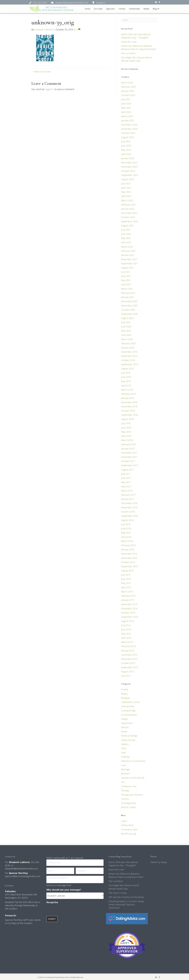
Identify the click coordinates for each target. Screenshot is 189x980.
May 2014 (126, 634)
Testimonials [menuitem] (134, 9)
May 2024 (126, 150)
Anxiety (125, 689)
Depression (127, 723)
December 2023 (129, 163)
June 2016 (126, 528)
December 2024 (129, 125)
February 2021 (128, 293)
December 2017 (129, 453)
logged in (49, 89)
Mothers (125, 774)
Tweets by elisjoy (159, 862)
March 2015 (127, 592)
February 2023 (128, 205)
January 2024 (128, 158)
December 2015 (129, 554)
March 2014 (127, 642)
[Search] (139, 20)
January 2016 (128, 549)
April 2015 (126, 587)
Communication (129, 715)
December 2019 (129, 352)
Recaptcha (52, 902)
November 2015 (129, 558)
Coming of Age (128, 711)
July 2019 (126, 373)
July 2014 (126, 625)
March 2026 (127, 83)
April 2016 (126, 537)
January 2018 (128, 449)
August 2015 (127, 571)
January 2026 (128, 91)
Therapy (125, 790)
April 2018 (126, 436)
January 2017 (128, 499)
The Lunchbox (128, 53)
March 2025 (127, 116)
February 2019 (128, 394)
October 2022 (128, 217)
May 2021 (126, 280)
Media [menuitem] (146, 9)
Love (123, 765)
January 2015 (128, 600)
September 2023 (130, 175)
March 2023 (127, 200)
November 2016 (129, 507)
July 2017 (126, 474)
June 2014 (126, 629)
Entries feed (127, 825)
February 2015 (128, 596)
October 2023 (128, 171)
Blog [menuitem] (155, 9)
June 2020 (126, 327)
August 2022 (127, 226)
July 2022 (126, 230)
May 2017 (126, 482)
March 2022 (127, 247)
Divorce (125, 727)
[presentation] (65, 910)
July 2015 (126, 575)
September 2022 (130, 221)
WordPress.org (129, 834)
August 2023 (127, 179)
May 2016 (126, 533)
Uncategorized (128, 803)
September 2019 (130, 364)
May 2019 (126, 381)
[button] (158, 9)
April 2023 (126, 196)
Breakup (125, 698)
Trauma (125, 799)
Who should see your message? (64, 890)
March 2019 (127, 390)
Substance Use (129, 786)
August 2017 (127, 470)
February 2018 (128, 444)
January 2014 (128, 651)
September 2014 (130, 617)
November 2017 (129, 457)
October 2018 (128, 411)
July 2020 (126, 322)
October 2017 (128, 461)
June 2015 (126, 579)
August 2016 (127, 520)
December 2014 (129, 604)
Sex (123, 782)
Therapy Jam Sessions (132, 795)
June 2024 (126, 146)
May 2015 (126, 583)
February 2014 (128, 646)
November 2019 (129, 356)
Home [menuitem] (87, 9)
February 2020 (128, 343)
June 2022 (126, 234)
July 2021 (126, 272)
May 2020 (126, 331)
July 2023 (126, 183)
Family (124, 731)
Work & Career (128, 807)
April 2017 (126, 486)
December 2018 (129, 402)
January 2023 (128, 209)
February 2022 (128, 251)
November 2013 (129, 659)
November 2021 (129, 259)
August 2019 (127, 369)
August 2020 (127, 318)
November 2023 (129, 167)
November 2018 (129, 406)
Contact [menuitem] (122, 9)
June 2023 (126, 188)
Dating (124, 719)
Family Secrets (128, 740)
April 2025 (126, 112)
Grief (123, 753)
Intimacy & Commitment (133, 761)
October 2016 (128, 512)
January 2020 (128, 348)
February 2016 (128, 545)
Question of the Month (133, 778)
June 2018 (126, 428)
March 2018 (127, 440)
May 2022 (126, 238)
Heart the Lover (129, 42)
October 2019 (128, 360)
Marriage (125, 769)
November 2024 (129, 129)
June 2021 (126, 276)
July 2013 (126, 676)
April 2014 (126, 638)
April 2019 (126, 385)
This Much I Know (117, 893)
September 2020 (130, 314)
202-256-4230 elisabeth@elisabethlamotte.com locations (67, 3)
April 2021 (126, 284)
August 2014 (127, 621)
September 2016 (130, 516)
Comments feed (129, 829)
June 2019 (126, 377)
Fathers (125, 744)
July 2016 (126, 524)
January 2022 (128, 255)
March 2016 (127, 541)
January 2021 (128, 297)
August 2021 (127, 268)
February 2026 (128, 87)
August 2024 (127, 137)
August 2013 (127, 672)
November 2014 (129, 608)
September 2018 (130, 415)
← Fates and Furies (41, 72)
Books (124, 694)
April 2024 (126, 154)
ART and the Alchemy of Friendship (126, 897)
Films (124, 748)
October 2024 (128, 133)
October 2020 (128, 310)
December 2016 (129, 503)
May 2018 (126, 432)
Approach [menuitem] (110, 9)
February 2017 (128, 495)
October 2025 (128, 95)
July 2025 (126, 99)
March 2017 (127, 491)
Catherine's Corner (130, 702)
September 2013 (130, 667)
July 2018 (126, 423)
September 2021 (130, 263)
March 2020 (127, 339)
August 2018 (127, 419)
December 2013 (129, 655)
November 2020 (129, 306)
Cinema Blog (127, 706)
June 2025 (126, 104)
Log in (124, 821)
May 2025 (126, 108)
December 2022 (129, 213)
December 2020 (129, 301)
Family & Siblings (129, 736)
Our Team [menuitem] (98, 9)
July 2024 (126, 141)
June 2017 (126, 478)
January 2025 (128, 120)
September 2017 (130, 465)
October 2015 (128, 562)
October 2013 (128, 663)
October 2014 (128, 613)
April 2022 (126, 242)
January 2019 (128, 398)
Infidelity (125, 757)
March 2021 (127, 289)
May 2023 (126, 192)
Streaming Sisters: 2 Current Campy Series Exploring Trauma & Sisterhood (126, 904)
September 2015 (130, 566)
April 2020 (126, 335)
